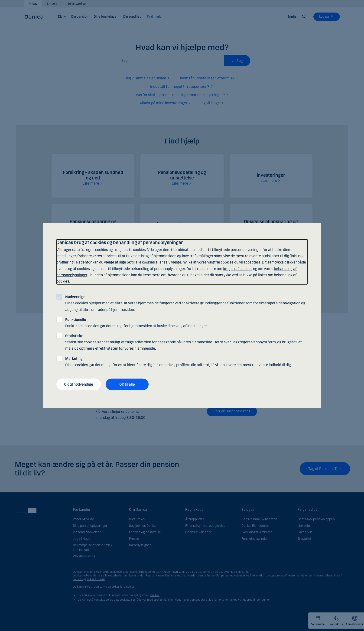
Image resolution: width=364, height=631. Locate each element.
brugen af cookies (238, 268)
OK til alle (127, 384)
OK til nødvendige (79, 384)
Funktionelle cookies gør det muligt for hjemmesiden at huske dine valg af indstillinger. (136, 322)
